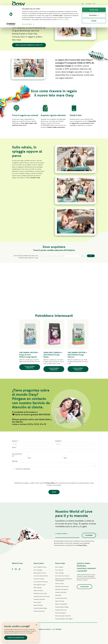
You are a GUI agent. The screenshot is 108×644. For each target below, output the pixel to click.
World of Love (17, 563)
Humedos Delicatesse (61, 598)
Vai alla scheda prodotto (30, 367)
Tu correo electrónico (61, 534)
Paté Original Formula (40, 585)
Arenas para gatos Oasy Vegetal (64, 619)
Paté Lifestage (38, 588)
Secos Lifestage (38, 570)
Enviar (54, 492)
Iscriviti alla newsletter (16, 638)
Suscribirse (89, 535)
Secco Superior (59, 570)
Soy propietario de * (17, 455)
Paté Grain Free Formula (40, 593)
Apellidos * (59, 441)
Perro (29, 458)
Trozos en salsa (59, 583)
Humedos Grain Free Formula (42, 596)
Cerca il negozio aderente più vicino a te (29, 45)
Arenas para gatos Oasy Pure (63, 616)
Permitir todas (94, 4)
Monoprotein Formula (40, 573)
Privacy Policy (50, 483)
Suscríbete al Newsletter (23, 469)
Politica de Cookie (63, 14)
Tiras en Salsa (37, 602)
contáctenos (84, 587)
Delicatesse (58, 595)
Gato (65, 458)
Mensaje (15, 461)
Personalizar (94, 10)
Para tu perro (39, 563)
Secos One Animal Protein (41, 576)
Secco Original (59, 567)
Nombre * (15, 441)
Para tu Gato (60, 563)
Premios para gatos (60, 613)
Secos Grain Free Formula (41, 582)
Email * (14, 447)
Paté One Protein (38, 591)
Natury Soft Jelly (38, 605)
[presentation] (24, 476)
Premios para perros (39, 611)
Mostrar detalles (27, 19)
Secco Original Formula (40, 567)
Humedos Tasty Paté (39, 599)
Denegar (94, 15)
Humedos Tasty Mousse (62, 589)
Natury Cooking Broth (61, 604)
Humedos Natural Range (40, 608)
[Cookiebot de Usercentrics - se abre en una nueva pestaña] (11, 19)
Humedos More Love (61, 610)
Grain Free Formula (39, 579)
